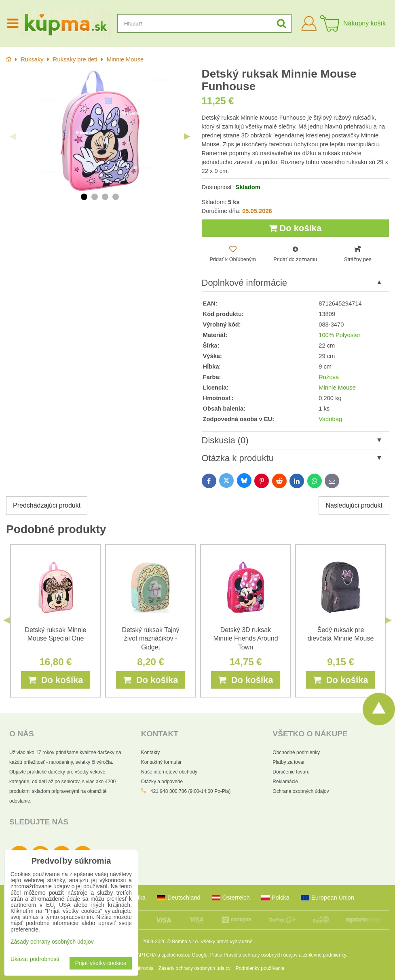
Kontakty (151, 752)
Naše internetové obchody (169, 772)
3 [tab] (105, 197)
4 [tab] (116, 197)
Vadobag (330, 419)
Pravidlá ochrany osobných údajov (261, 955)
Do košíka (295, 228)
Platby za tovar (288, 762)
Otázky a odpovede (162, 782)
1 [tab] (84, 197)
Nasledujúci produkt (354, 505)
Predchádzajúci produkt (47, 505)
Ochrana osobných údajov (301, 791)
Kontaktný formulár (162, 762)
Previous (13, 137)
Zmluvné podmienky (324, 955)
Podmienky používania (260, 968)
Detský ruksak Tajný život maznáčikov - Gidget (151, 638)
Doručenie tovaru (291, 772)
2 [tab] (95, 197)
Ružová (329, 377)
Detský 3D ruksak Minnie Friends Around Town (245, 638)
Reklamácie (285, 782)
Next (187, 137)
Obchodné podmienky (296, 752)
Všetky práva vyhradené (227, 942)
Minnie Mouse (337, 388)
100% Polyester (339, 335)
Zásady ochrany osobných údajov (195, 968)
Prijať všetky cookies (101, 963)
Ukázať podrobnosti (35, 959)
